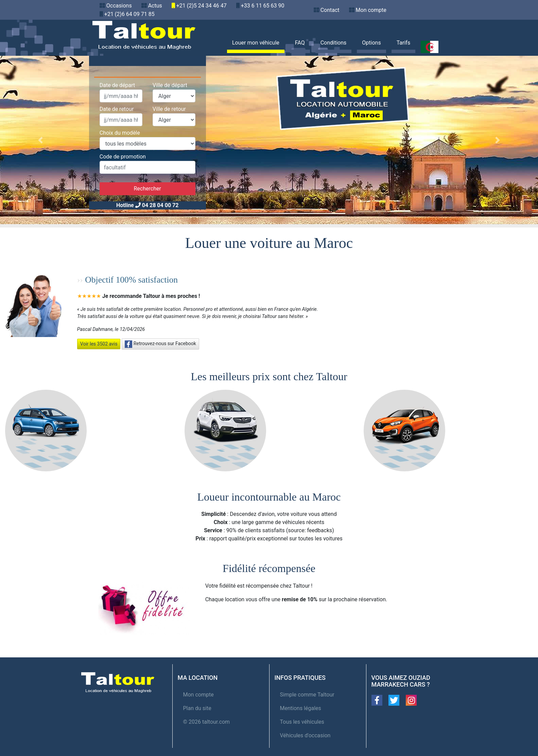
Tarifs (404, 43)
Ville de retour (169, 109)
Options (371, 43)
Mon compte (371, 10)
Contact (330, 10)
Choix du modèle (120, 133)
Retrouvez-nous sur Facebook (160, 344)
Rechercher (147, 189)
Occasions (119, 6)
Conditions (334, 43)
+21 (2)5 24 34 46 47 (202, 6)
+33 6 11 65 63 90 (263, 6)
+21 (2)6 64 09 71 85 (129, 14)
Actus (155, 6)
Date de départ (117, 85)
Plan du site (197, 708)
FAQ (300, 43)
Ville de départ (170, 85)
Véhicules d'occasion (305, 735)
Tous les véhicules (302, 722)
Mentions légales (301, 708)
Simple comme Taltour (307, 695)
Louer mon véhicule (256, 43)
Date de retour (117, 109)
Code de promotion (123, 157)
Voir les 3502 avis (99, 344)
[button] (40, 140)
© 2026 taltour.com (207, 722)
